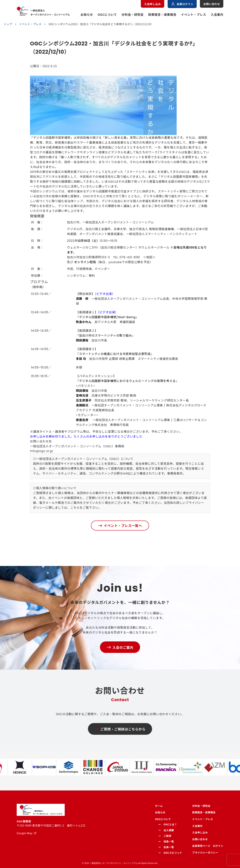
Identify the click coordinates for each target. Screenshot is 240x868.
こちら (75, 508)
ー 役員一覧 (166, 841)
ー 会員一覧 (166, 847)
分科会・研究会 (132, 14)
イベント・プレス (194, 14)
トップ (8, 24)
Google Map (25, 833)
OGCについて (107, 14)
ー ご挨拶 (165, 836)
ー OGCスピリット (170, 853)
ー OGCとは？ (168, 824)
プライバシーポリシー (205, 853)
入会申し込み (153, 4)
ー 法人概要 (166, 830)
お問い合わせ (212, 4)
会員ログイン (182, 4)
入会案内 (217, 14)
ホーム (159, 806)
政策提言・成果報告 (162, 14)
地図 (149, 257)
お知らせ (87, 14)
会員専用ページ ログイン (208, 846)
